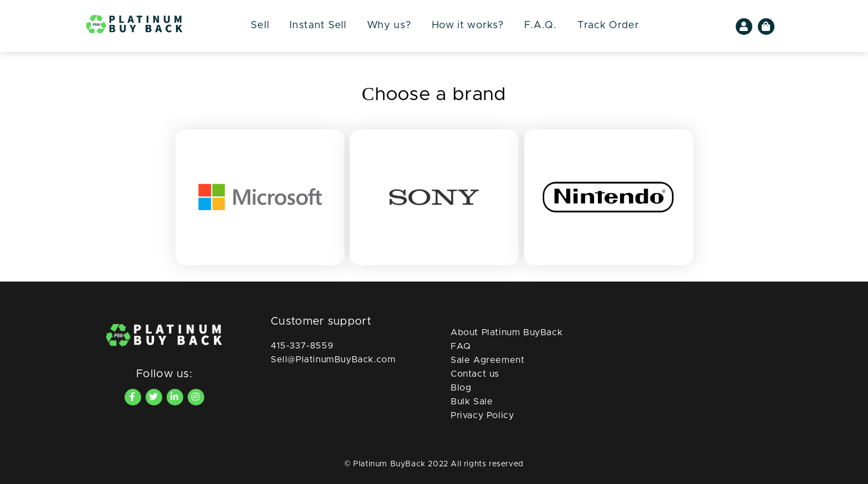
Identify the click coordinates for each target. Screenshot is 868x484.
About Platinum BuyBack (507, 332)
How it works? (468, 25)
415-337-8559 (302, 346)
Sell (260, 25)
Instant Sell (318, 25)
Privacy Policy (482, 415)
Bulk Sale (472, 402)
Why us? (389, 25)
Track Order (608, 25)
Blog (461, 388)
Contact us (475, 374)
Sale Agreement (487, 360)
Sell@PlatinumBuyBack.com (333, 360)
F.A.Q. (541, 25)
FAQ (461, 346)
